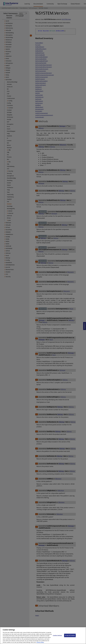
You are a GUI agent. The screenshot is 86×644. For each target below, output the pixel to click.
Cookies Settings (57, 637)
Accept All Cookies (70, 637)
